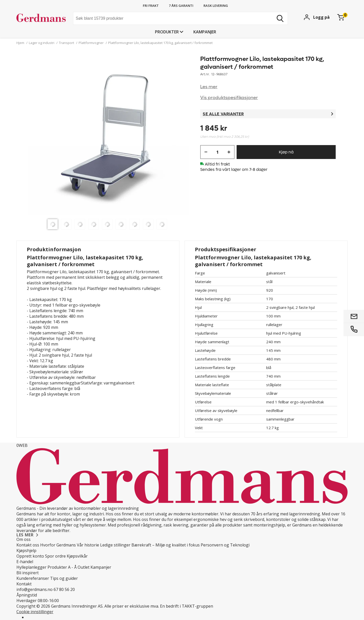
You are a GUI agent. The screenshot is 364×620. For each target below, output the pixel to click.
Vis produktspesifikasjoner (229, 98)
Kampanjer (205, 32)
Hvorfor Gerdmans (58, 545)
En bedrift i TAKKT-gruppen (187, 606)
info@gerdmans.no (35, 589)
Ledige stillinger (115, 545)
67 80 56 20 (64, 589)
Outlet (84, 567)
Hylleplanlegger (31, 567)
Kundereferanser (33, 578)
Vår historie (88, 545)
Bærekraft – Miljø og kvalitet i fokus (166, 545)
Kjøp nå (286, 152)
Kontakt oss (28, 545)
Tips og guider (64, 578)
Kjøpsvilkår (77, 556)
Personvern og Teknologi (225, 545)
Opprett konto (30, 556)
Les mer (209, 87)
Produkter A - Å (62, 567)
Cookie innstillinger (35, 612)
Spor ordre (55, 556)
